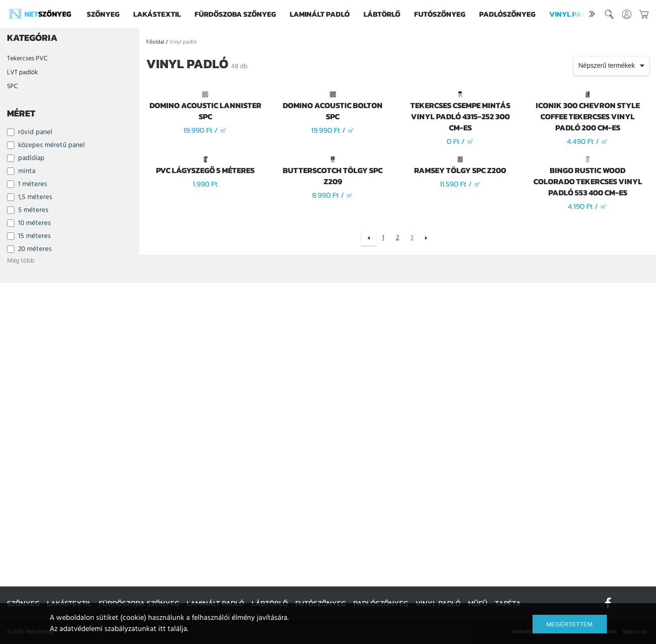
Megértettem (569, 624)
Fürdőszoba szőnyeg (235, 14)
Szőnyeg (103, 14)
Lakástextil (157, 14)
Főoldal (155, 42)
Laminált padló (320, 14)
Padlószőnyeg (507, 14)
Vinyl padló (572, 14)
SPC (12, 87)
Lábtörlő (382, 14)
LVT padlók (23, 73)
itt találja (173, 629)
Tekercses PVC (27, 59)
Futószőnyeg (440, 14)
